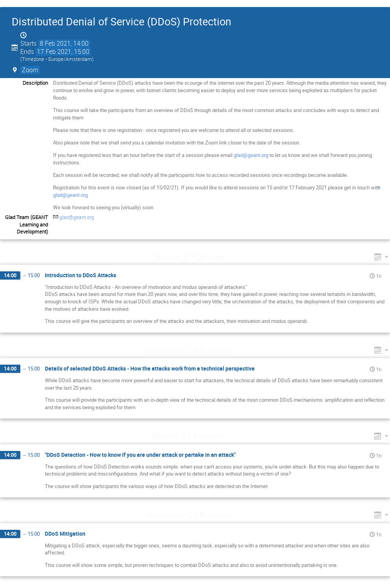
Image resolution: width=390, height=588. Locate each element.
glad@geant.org (251, 155)
